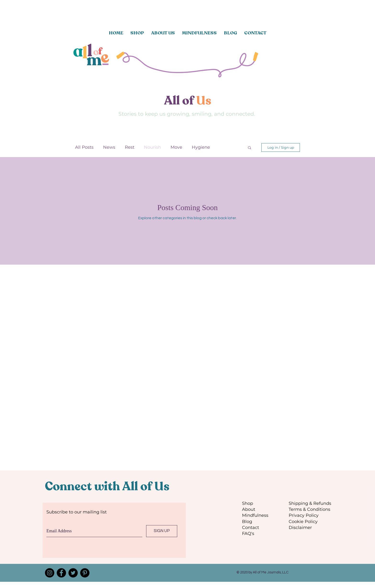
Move (176, 147)
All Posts (84, 147)
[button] (250, 148)
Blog (247, 522)
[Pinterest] (85, 573)
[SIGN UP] (162, 531)
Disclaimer (300, 528)
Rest (130, 147)
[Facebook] (61, 573)
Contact (251, 528)
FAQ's (248, 534)
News (109, 147)
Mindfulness (255, 515)
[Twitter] (73, 573)
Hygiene (201, 147)
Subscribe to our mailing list (77, 512)
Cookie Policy (303, 522)
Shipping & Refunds (310, 503)
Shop (248, 503)
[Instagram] (50, 573)
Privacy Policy (304, 515)
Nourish (152, 147)
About (249, 509)
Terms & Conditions (309, 509)
